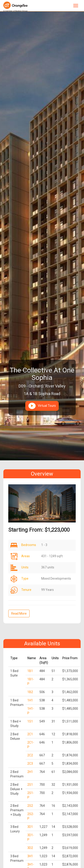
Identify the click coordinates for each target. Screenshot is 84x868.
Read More (19, 613)
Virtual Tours (42, 406)
